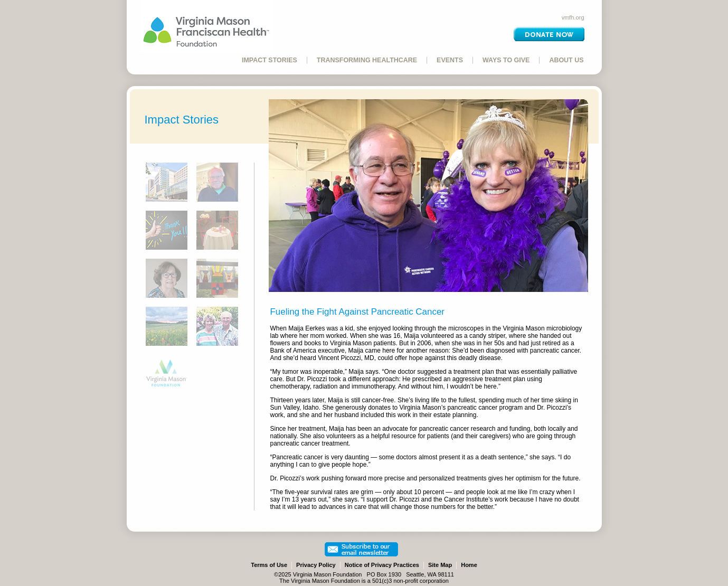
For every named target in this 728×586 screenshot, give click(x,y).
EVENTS (450, 60)
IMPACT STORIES (270, 60)
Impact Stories (182, 120)
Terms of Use (269, 565)
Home (469, 565)
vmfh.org (573, 17)
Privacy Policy (316, 565)
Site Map (440, 565)
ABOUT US (566, 60)
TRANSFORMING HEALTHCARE (367, 60)
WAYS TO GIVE (506, 60)
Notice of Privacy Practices (382, 565)
